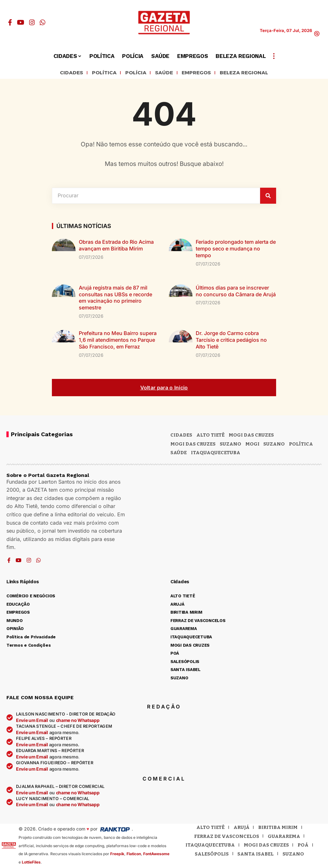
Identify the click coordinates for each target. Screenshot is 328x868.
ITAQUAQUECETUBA (216, 454)
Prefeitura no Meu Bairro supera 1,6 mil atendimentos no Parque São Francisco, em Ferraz (118, 341)
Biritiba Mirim (278, 829)
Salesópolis (212, 855)
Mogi (252, 445)
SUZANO (274, 445)
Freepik (117, 855)
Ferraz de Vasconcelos (227, 837)
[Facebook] (10, 22)
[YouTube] (21, 22)
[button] (317, 34)
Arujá (242, 829)
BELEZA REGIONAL (252, 73)
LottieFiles (31, 863)
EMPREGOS (198, 73)
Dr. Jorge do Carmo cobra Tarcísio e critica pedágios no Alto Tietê (231, 341)
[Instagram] (32, 22)
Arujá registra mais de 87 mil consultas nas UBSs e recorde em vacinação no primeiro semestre (115, 299)
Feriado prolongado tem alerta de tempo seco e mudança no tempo (236, 250)
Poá (303, 846)
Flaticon (134, 855)
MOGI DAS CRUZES (251, 436)
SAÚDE (162, 73)
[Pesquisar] (268, 197)
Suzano (230, 445)
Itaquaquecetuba (210, 846)
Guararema (284, 837)
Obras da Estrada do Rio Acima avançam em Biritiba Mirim (116, 246)
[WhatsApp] (43, 22)
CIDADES (61, 73)
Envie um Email (32, 721)
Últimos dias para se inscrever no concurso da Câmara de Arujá (236, 292)
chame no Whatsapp (78, 721)
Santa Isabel (255, 855)
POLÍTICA (97, 73)
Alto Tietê (210, 436)
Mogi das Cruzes (193, 445)
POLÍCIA (132, 73)
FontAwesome (156, 855)
